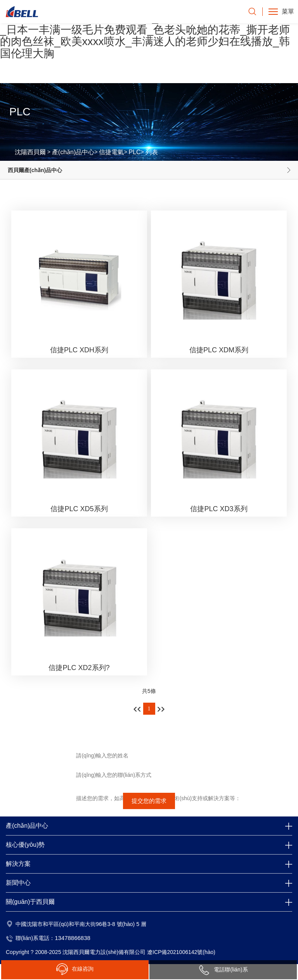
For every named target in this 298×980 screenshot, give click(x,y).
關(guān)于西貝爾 (30, 902)
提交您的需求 (149, 801)
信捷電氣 (111, 152)
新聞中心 (18, 883)
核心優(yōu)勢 (25, 845)
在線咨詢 (75, 969)
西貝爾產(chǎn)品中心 (35, 170)
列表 (152, 152)
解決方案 (18, 864)
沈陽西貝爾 (30, 152)
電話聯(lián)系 (223, 970)
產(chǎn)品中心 (73, 152)
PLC (134, 152)
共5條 (149, 691)
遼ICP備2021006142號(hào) (181, 952)
